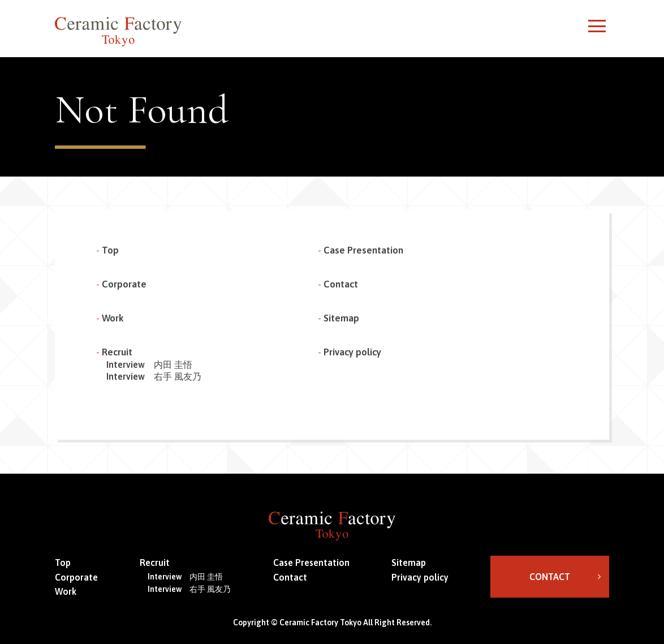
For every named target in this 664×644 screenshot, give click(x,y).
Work (113, 318)
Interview (149, 364)
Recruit (117, 352)
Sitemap (341, 318)
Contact (341, 284)
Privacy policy (352, 352)
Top (110, 250)
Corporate (124, 284)
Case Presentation (363, 250)
